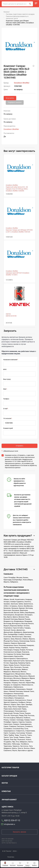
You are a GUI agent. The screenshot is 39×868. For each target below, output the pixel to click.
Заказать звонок (19, 832)
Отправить (20, 446)
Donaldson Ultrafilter (22, 83)
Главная (5, 864)
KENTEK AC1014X (11, 316)
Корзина (20, 864)
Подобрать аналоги (15, 102)
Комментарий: (8, 428)
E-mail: (6, 409)
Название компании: (11, 360)
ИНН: (5, 369)
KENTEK (8, 314)
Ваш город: (7, 379)
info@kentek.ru (8, 824)
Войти (34, 864)
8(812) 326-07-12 (12, 820)
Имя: (5, 389)
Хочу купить (10, 98)
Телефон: (6, 399)
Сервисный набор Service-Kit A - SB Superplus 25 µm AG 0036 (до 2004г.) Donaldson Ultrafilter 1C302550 (17, 189)
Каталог (13, 864)
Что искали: (8, 418)
